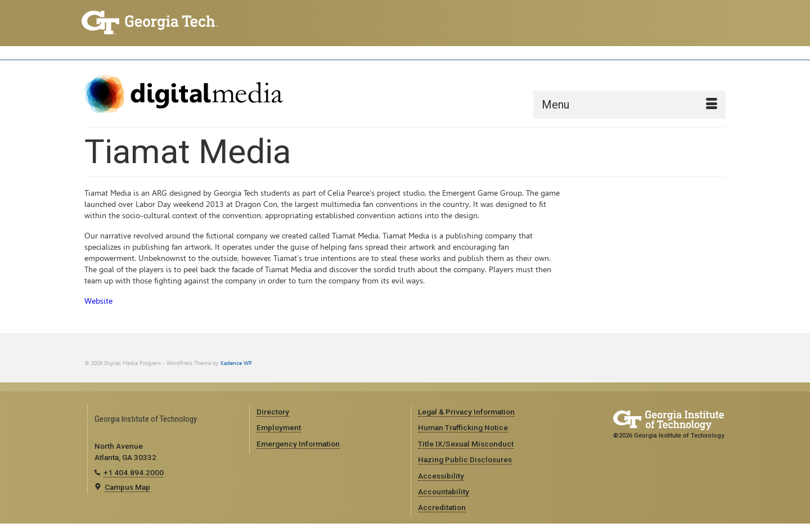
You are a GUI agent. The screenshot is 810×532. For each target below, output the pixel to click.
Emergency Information (298, 444)
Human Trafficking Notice (463, 427)
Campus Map (127, 487)
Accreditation (442, 507)
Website (98, 301)
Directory (273, 412)
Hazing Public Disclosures (465, 459)
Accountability (444, 492)
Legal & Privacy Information (466, 412)
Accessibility (441, 476)
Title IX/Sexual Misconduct (466, 444)
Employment (279, 427)
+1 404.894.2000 (134, 472)
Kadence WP (236, 363)
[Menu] (629, 105)
